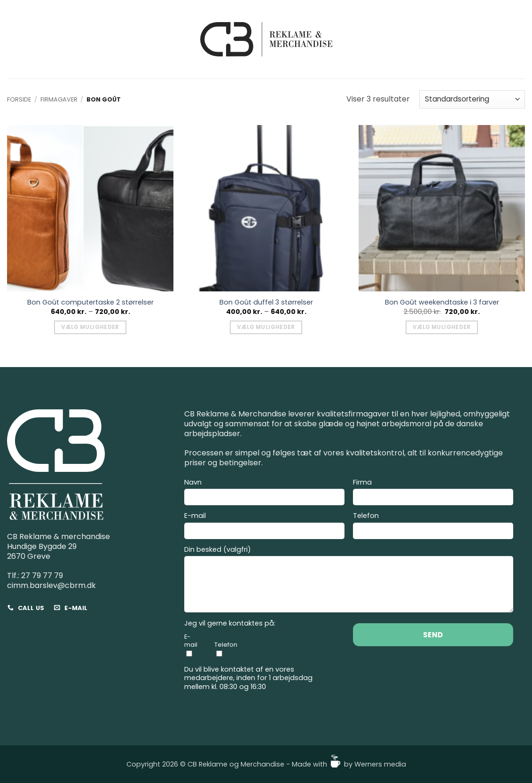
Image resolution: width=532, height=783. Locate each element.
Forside (19, 99)
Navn (264, 493)
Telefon (433, 527)
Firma (433, 493)
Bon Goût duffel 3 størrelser (266, 302)
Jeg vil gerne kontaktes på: (230, 623)
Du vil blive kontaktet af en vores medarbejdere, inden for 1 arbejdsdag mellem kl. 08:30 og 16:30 (248, 678)
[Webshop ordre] (472, 99)
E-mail (264, 527)
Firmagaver (59, 99)
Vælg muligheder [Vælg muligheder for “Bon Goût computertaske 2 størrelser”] (90, 327)
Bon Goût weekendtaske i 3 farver (442, 302)
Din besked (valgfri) (349, 581)
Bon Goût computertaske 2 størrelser (90, 302)
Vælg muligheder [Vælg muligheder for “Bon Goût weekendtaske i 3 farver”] (442, 327)
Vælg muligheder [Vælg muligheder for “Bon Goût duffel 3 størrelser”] (266, 327)
